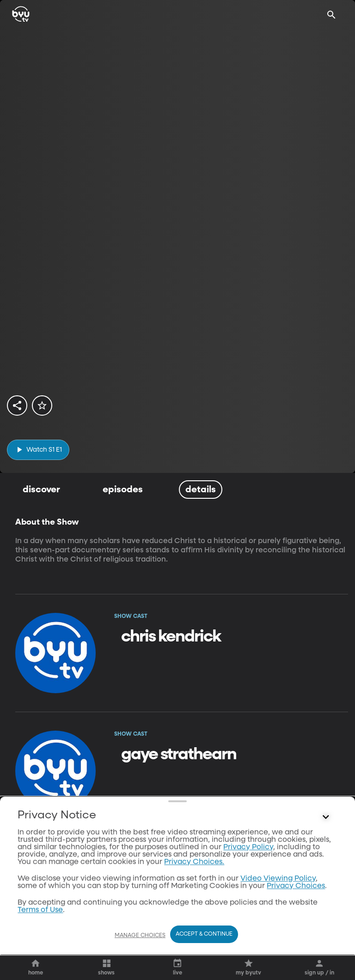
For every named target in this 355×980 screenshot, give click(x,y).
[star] (42, 405)
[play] (38, 450)
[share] (17, 405)
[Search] (331, 15)
